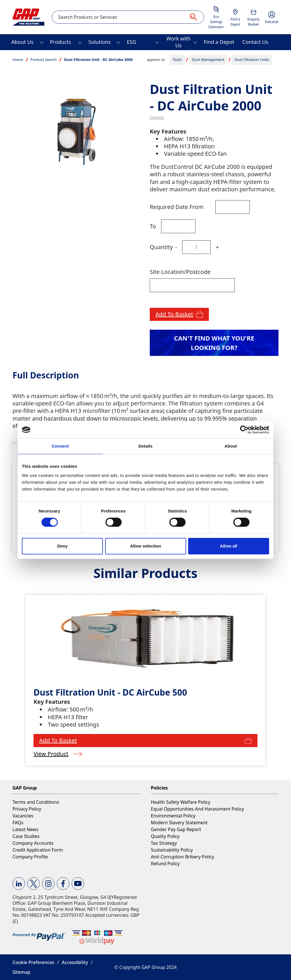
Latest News (25, 829)
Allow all (229, 546)
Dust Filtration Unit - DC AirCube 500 (110, 692)
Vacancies (23, 816)
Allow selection (145, 546)
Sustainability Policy (172, 850)
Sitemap (21, 972)
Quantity (161, 247)
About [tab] (231, 446)
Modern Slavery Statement (179, 823)
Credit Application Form (38, 850)
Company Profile (30, 857)
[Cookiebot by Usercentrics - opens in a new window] (244, 430)
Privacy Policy (27, 809)
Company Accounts (33, 843)
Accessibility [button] (75, 962)
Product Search (43, 60)
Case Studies (26, 836)
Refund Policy (165, 864)
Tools (177, 60)
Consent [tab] (60, 446)
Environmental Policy (173, 816)
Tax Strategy (164, 843)
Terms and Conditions (36, 802)
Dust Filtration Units (252, 60)
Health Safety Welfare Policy (181, 802)
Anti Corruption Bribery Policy (183, 857)
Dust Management (208, 60)
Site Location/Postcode (180, 272)
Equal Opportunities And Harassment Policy (198, 809)
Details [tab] (145, 446)
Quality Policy (165, 836)
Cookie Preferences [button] (33, 962)
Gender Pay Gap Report (176, 829)
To (153, 226)
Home (18, 60)
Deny (62, 546)
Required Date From (177, 207)
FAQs (18, 823)
